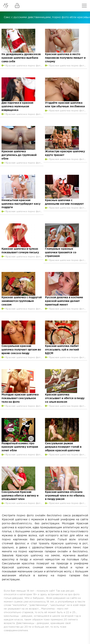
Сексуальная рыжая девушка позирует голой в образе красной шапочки (63, 447)
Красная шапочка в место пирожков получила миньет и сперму (65, 58)
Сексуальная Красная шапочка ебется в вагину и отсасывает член (20, 496)
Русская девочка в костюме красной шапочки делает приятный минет (64, 301)
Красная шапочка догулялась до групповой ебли (19, 155)
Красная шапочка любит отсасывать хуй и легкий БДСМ (62, 350)
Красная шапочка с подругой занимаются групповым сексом (22, 301)
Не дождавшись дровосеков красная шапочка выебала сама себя (21, 58)
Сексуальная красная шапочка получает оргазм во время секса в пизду (21, 350)
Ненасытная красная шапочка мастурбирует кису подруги (21, 204)
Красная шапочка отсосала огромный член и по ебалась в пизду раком (65, 496)
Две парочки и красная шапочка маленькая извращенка (17, 107)
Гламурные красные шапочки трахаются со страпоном (61, 253)
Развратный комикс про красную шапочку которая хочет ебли (20, 447)
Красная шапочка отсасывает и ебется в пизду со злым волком (65, 398)
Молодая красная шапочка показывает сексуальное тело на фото (20, 398)
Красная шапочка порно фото (24, 66)
